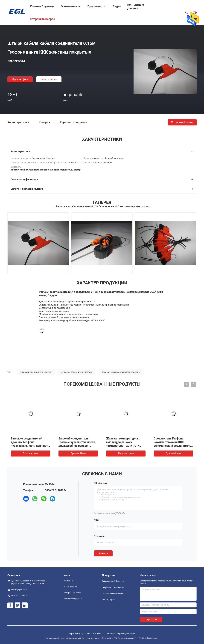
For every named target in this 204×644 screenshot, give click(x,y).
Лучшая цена (20, 79)
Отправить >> (151, 620)
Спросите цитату (182, 122)
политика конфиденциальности (121, 634)
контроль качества (73, 593)
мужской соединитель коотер (76, 372)
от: (97, 520)
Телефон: (100, 536)
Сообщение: (102, 483)
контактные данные (73, 599)
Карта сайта (74, 634)
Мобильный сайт (93, 634)
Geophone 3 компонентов (113, 587)
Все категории (108, 600)
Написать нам (49, 79)
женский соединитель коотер (36, 372)
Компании (69, 581)
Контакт (103, 553)
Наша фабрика (71, 587)
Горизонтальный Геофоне (113, 594)
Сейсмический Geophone (113, 581)
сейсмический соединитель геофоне (121, 372)
